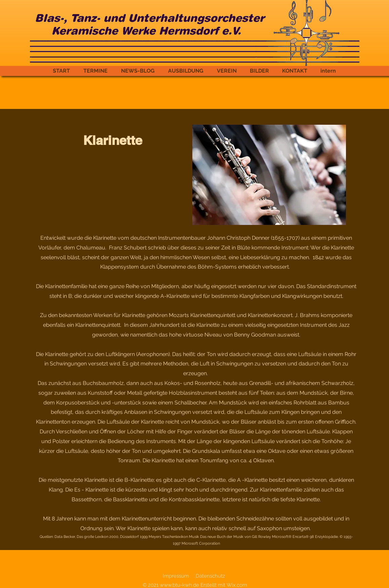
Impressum (176, 576)
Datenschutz (210, 576)
